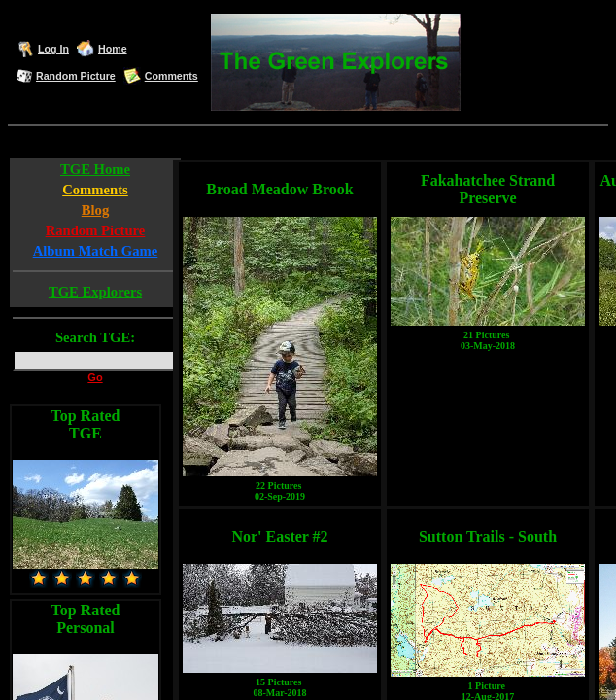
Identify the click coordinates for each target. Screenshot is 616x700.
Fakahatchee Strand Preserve (488, 189)
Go (95, 377)
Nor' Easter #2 (279, 536)
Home (113, 49)
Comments (171, 76)
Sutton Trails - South (488, 536)
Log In (53, 49)
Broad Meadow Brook (279, 189)
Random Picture (76, 76)
